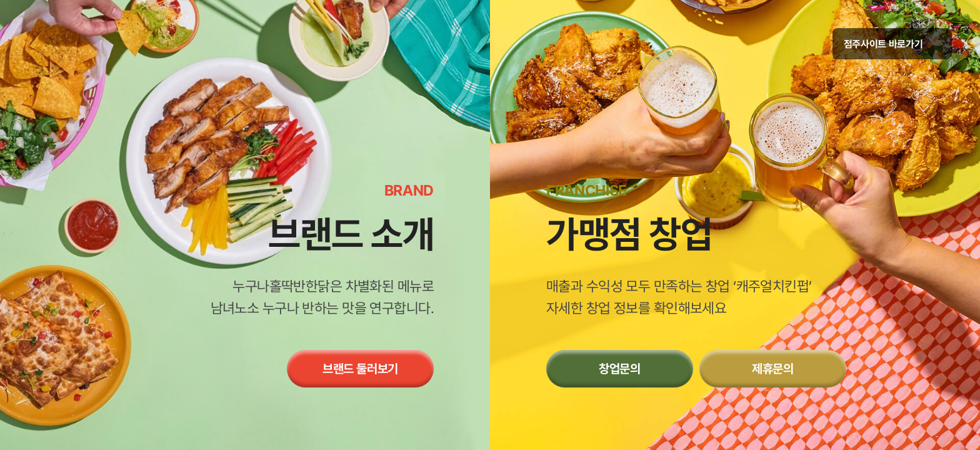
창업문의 (620, 369)
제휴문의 (773, 369)
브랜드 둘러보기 (360, 369)
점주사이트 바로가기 (892, 44)
